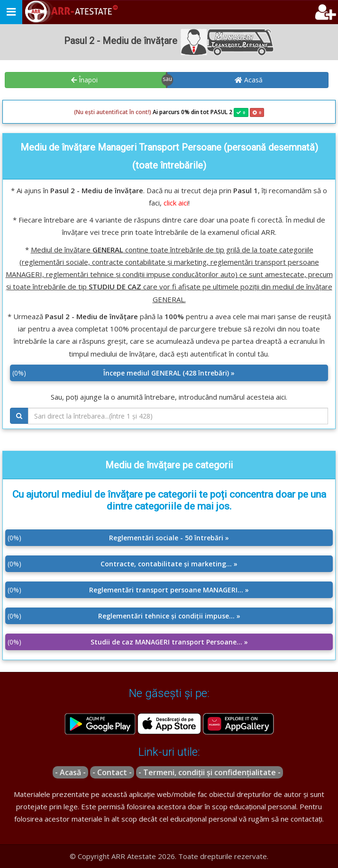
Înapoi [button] (84, 80)
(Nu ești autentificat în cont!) (113, 112)
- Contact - (112, 772)
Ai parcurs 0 (129, 112)
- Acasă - (70, 772)
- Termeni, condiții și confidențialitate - (210, 772)
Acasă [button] (249, 80)
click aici (176, 203)
